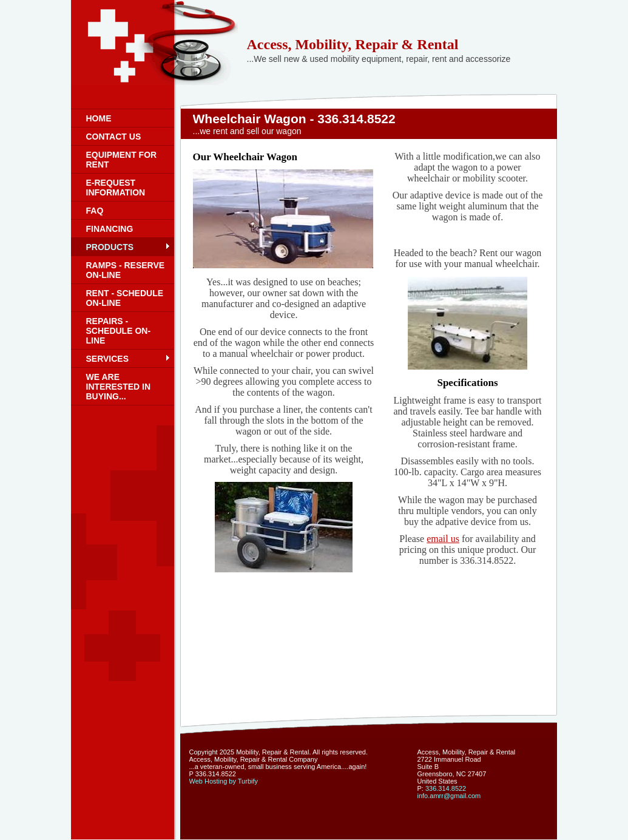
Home (99, 118)
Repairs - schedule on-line (119, 331)
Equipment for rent (122, 160)
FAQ (95, 211)
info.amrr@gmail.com (449, 796)
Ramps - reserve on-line (126, 270)
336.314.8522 (446, 788)
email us (443, 539)
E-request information (116, 188)
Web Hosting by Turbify (224, 781)
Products (110, 247)
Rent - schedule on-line (125, 298)
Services (108, 359)
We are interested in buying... (119, 387)
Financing (110, 229)
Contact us (114, 137)
